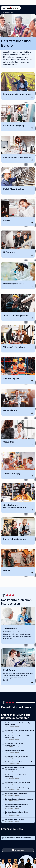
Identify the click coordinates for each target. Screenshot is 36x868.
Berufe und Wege (9, 12)
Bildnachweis (19, 850)
